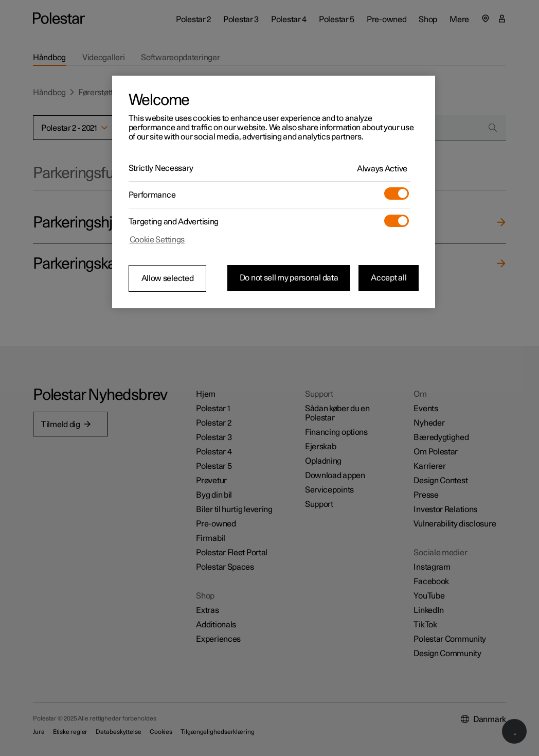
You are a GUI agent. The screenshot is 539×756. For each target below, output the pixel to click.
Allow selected (168, 278)
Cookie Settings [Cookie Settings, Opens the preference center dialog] (157, 240)
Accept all (389, 278)
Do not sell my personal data (289, 278)
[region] (274, 192)
